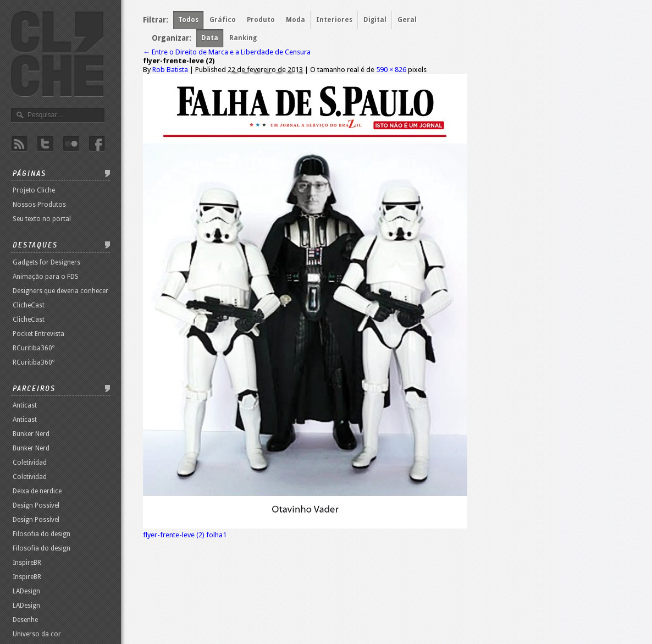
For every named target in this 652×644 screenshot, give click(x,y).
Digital (375, 20)
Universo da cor (37, 634)
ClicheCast (29, 305)
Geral (407, 20)
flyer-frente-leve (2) (174, 535)
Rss (19, 144)
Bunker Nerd (31, 434)
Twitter (45, 144)
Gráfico (223, 20)
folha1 (216, 535)
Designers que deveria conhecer (60, 291)
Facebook (97, 144)
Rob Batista (170, 70)
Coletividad (30, 463)
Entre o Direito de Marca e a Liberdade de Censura (227, 52)
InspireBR (27, 563)
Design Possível (36, 505)
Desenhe (25, 620)
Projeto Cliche (34, 190)
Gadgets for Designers (46, 262)
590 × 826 (391, 70)
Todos (188, 20)
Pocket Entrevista (38, 334)
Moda (295, 20)
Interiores (334, 20)
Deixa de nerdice (37, 491)
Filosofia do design (42, 534)
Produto (261, 20)
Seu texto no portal (42, 219)
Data (210, 38)
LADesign (26, 591)
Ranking (243, 38)
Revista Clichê (57, 54)
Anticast (25, 405)
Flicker (71, 144)
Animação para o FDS (46, 277)
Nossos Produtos (39, 205)
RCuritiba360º (34, 348)
